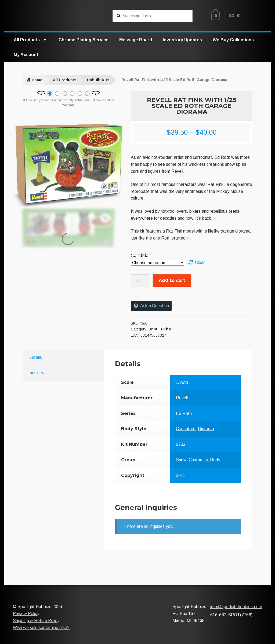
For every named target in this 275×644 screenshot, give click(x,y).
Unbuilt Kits (98, 80)
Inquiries (36, 373)
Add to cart (172, 280)
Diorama (206, 429)
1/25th (182, 382)
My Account (26, 55)
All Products (31, 40)
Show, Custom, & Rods (198, 460)
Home (37, 80)
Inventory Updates (182, 40)
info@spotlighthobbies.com (236, 607)
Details (35, 357)
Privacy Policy (26, 614)
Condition (141, 255)
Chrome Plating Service (84, 40)
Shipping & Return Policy (36, 621)
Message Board (136, 40)
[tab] (56, 358)
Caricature (186, 429)
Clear (200, 262)
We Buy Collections (233, 40)
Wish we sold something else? (41, 628)
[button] (45, 40)
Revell (182, 398)
